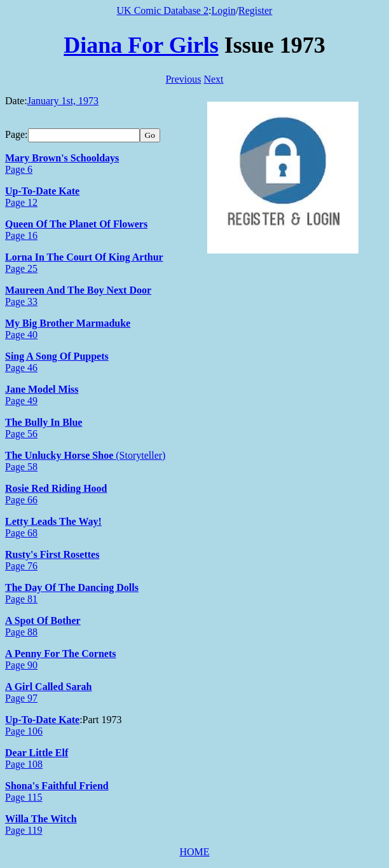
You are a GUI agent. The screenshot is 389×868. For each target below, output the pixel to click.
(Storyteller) (139, 455)
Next (213, 79)
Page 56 (21, 434)
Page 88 (21, 632)
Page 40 (21, 335)
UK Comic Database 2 (163, 10)
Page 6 (19, 169)
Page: (17, 134)
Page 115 (24, 797)
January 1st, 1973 (63, 101)
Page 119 (24, 830)
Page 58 (21, 467)
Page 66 (21, 500)
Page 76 (21, 566)
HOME (194, 852)
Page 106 (24, 731)
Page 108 (24, 764)
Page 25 (21, 268)
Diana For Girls (141, 45)
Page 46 (21, 368)
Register (255, 10)
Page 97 (21, 698)
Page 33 (21, 302)
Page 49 (21, 401)
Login (223, 10)
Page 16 (21, 235)
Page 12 (21, 202)
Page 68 (21, 533)
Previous (183, 79)
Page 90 (21, 665)
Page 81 (21, 599)
